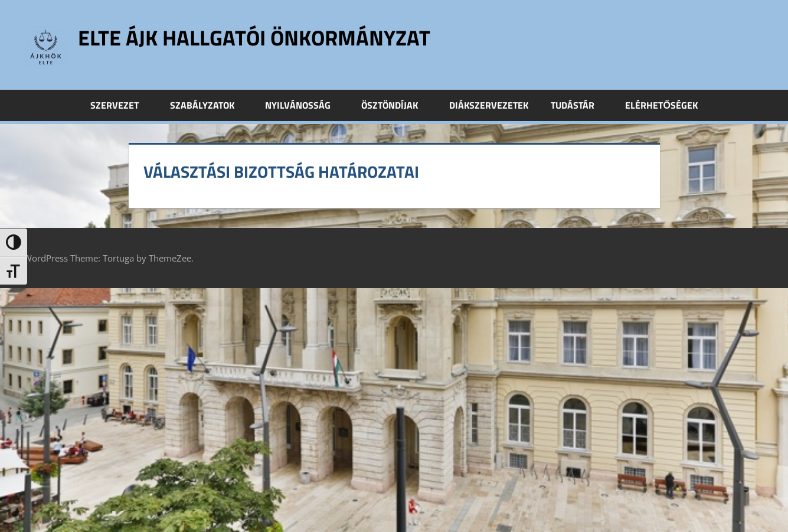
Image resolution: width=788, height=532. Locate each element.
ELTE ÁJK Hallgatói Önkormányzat (254, 37)
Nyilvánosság (304, 105)
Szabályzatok (209, 105)
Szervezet (121, 105)
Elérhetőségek (661, 105)
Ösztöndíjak (396, 105)
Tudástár (579, 105)
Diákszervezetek (489, 105)
